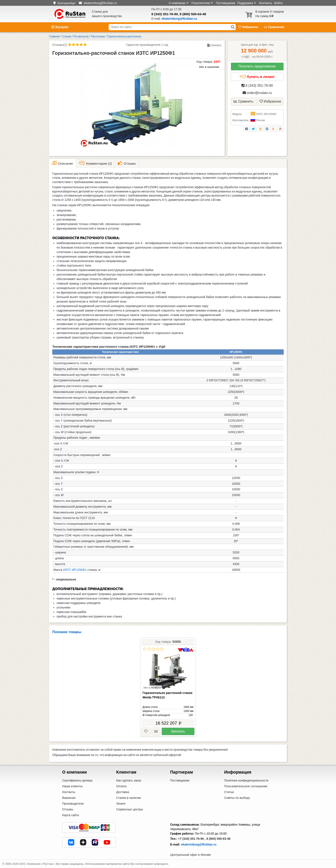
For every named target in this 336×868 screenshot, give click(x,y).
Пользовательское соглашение (246, 786)
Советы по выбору (237, 798)
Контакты (265, 3)
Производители (73, 804)
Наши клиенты (72, 786)
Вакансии (69, 798)
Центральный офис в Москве (190, 855)
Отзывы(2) (60, 45)
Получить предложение (257, 66)
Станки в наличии (129, 798)
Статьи (229, 792)
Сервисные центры (130, 809)
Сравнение (274, 27)
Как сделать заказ (129, 780)
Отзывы (68, 809)
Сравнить (243, 101)
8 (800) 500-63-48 (193, 14)
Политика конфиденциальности (246, 780)
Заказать (178, 731)
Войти (278, 3)
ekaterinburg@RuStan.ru (199, 844)
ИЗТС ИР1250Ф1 (75, 570)
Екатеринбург (67, 3)
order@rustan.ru (257, 93)
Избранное (249, 27)
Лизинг (121, 804)
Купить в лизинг (257, 77)
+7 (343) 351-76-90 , (192, 839)
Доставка (123, 792)
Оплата (121, 786)
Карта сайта (70, 815)
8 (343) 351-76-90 (165, 14)
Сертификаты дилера (77, 780)
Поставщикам (226, 3)
